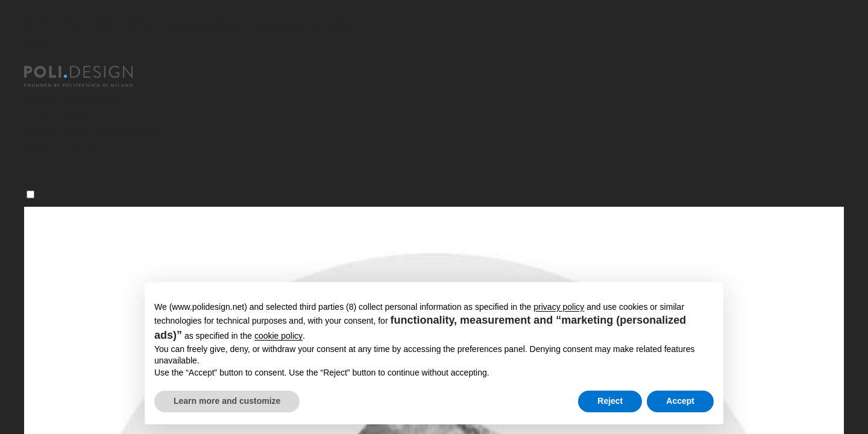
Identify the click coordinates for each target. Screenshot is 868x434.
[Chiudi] (31, 58)
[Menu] (30, 194)
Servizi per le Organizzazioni (91, 132)
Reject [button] (610, 401)
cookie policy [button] (278, 336)
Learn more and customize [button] (227, 401)
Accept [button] (680, 401)
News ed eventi (61, 148)
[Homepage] (89, 77)
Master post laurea (70, 99)
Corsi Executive (61, 115)
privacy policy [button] (559, 307)
